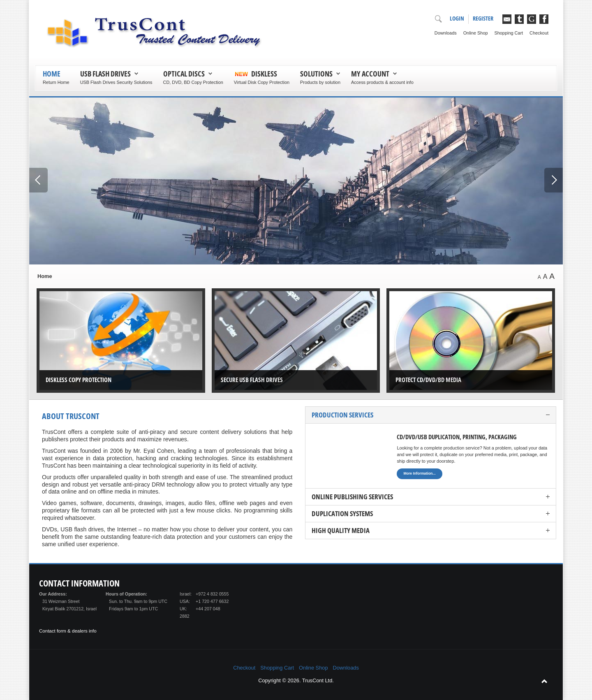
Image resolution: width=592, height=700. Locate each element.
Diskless (264, 74)
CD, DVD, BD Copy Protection (193, 82)
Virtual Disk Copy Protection (262, 82)
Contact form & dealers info (68, 631)
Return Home (56, 82)
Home (52, 74)
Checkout (539, 33)
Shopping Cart (509, 33)
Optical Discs (184, 74)
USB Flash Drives (105, 74)
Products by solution (320, 82)
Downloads (446, 33)
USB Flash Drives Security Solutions (116, 82)
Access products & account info (382, 82)
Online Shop (476, 33)
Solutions (316, 74)
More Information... (419, 473)
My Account (370, 74)
